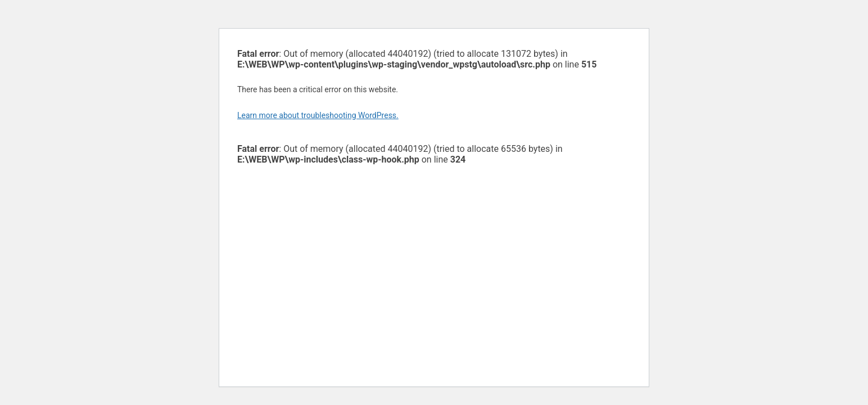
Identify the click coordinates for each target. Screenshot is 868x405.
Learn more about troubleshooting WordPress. (318, 115)
